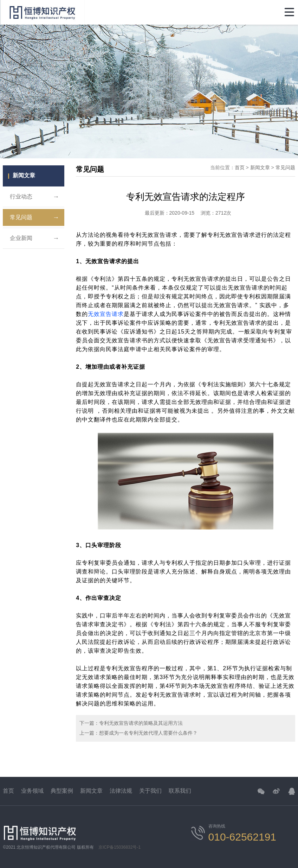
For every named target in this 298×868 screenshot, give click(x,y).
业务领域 (32, 791)
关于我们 (150, 791)
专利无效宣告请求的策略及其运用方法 (141, 723)
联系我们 (180, 791)
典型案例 (62, 791)
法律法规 (121, 791)
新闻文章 (260, 167)
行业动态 (34, 197)
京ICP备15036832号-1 (119, 847)
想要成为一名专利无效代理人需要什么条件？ (148, 733)
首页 (240, 167)
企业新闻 (34, 238)
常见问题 (34, 217)
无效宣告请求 (106, 314)
